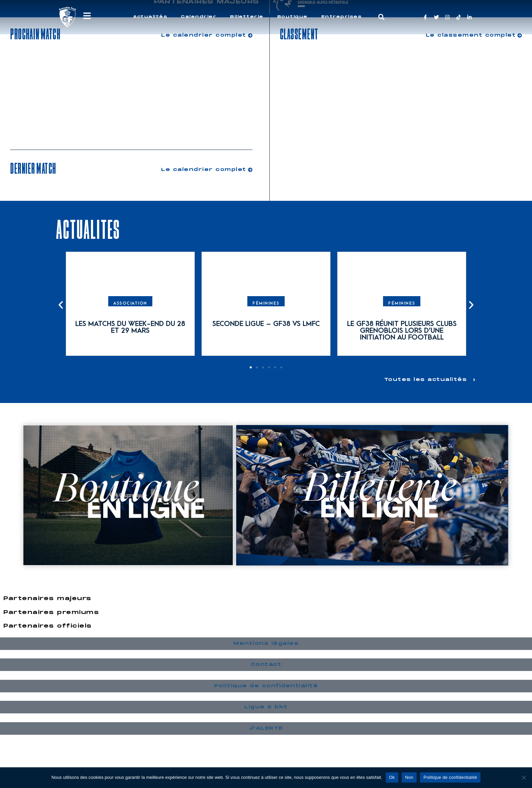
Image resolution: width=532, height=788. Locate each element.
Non (409, 777)
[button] (382, 17)
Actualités (150, 17)
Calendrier (199, 17)
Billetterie (247, 17)
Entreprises (342, 17)
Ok (392, 777)
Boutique (292, 17)
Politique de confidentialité (450, 777)
